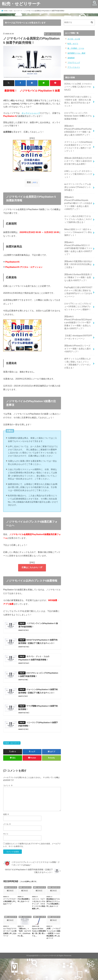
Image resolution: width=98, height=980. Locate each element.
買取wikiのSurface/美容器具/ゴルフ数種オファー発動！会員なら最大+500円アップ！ (78, 266)
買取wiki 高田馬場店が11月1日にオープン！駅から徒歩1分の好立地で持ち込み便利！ (78, 156)
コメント (8, 807)
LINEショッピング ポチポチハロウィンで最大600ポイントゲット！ (78, 168)
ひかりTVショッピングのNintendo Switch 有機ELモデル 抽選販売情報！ (77, 113)
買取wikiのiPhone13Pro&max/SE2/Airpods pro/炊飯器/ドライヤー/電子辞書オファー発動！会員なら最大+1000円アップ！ (78, 309)
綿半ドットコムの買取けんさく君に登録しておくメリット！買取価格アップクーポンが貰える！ (78, 347)
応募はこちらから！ (31, 568)
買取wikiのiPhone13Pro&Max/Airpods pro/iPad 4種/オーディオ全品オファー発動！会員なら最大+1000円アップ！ (78, 196)
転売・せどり (72, 43)
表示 (35, 182)
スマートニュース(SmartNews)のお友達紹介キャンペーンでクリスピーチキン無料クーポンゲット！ (78, 142)
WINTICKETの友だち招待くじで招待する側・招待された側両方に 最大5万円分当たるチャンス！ (78, 99)
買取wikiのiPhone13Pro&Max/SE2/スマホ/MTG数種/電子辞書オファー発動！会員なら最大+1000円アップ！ (78, 238)
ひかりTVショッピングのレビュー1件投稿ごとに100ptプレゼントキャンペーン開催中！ (78, 294)
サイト (6, 855)
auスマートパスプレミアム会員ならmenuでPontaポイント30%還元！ (78, 180)
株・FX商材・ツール (75, 48)
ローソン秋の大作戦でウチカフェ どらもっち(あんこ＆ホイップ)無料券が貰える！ (78, 211)
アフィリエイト (73, 66)
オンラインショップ (31, 113)
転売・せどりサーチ (21, 4)
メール (7, 846)
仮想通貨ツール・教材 (76, 53)
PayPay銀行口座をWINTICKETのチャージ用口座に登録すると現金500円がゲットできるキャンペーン (78, 280)
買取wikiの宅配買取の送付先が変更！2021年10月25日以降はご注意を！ (78, 254)
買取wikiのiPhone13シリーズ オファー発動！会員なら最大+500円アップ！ (78, 334)
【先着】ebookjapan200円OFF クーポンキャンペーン (77, 323)
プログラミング (73, 62)
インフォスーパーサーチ (48, 977)
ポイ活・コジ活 (73, 39)
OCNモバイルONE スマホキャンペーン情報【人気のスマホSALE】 (78, 85)
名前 (6, 836)
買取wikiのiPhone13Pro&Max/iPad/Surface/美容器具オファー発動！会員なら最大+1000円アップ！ (78, 127)
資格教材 (71, 57)
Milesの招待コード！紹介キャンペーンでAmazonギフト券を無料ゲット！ (78, 223)
